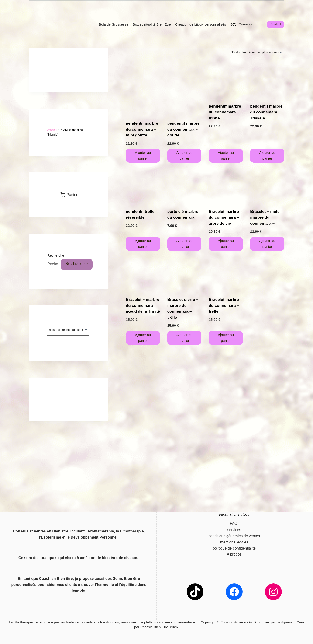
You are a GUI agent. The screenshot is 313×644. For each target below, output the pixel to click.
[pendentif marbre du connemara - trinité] (226, 80)
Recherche (56, 255)
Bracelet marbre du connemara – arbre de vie (224, 217)
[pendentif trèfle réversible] (143, 186)
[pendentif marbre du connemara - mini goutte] (143, 89)
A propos (234, 554)
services (234, 530)
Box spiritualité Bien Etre (152, 24)
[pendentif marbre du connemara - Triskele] (267, 80)
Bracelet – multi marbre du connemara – (265, 217)
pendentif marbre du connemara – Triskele (266, 112)
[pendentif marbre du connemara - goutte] (184, 89)
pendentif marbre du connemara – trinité (225, 112)
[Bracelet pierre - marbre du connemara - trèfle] (184, 274)
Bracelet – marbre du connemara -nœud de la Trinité (143, 305)
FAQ (234, 523)
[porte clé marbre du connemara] (184, 186)
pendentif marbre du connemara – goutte (184, 129)
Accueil (52, 130)
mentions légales (234, 542)
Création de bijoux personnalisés (201, 24)
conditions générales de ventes (234, 536)
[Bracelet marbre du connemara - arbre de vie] (226, 186)
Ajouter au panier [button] (143, 155)
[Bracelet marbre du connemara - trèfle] (226, 274)
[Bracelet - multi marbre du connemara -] (267, 186)
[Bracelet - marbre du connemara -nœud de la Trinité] (143, 274)
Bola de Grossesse (114, 24)
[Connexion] (244, 24)
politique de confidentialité (234, 548)
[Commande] (258, 53)
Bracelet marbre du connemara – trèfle (224, 305)
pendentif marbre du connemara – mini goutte (142, 129)
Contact (276, 24)
